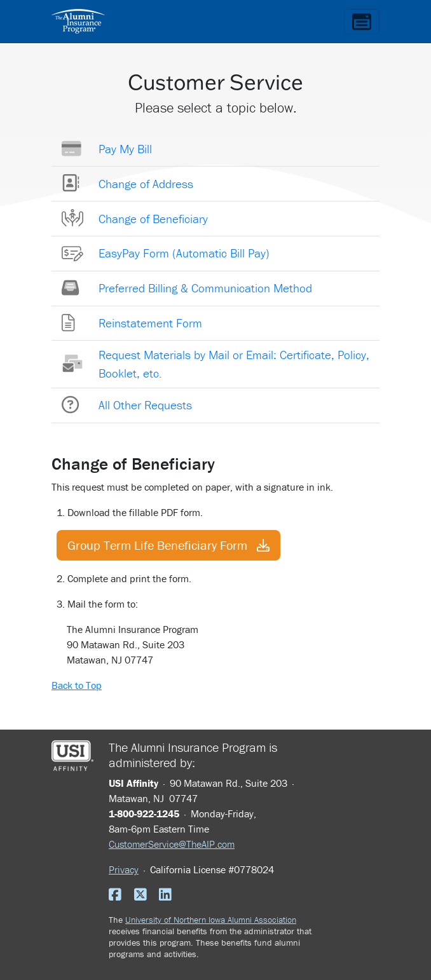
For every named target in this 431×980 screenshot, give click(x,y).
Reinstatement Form (150, 323)
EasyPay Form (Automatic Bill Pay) (184, 253)
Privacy (124, 869)
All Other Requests (145, 405)
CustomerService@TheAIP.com (172, 844)
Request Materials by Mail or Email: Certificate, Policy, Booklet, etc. (234, 364)
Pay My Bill (125, 149)
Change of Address (146, 184)
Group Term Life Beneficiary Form (168, 545)
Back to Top (77, 685)
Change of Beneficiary (153, 219)
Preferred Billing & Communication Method (205, 288)
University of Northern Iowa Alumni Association (211, 920)
